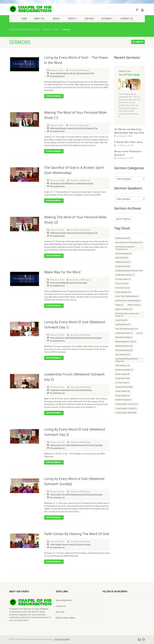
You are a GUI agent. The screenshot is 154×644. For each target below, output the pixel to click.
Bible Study (55, 128)
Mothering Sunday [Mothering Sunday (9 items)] (124, 350)
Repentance (55, 183)
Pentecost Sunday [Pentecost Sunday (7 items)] (124, 370)
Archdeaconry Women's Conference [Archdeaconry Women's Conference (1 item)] (125, 248)
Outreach (107, 19)
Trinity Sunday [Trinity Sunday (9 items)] (122, 396)
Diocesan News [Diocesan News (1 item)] (123, 279)
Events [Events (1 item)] (120, 305)
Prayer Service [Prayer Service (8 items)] (122, 378)
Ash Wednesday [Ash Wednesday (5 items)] (123, 254)
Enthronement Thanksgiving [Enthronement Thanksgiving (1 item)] (128, 301)
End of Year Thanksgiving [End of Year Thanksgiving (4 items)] (127, 296)
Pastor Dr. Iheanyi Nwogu (80, 544)
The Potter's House (129, 75)
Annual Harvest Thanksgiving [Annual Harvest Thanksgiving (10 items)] (129, 242)
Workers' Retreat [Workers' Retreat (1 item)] (123, 400)
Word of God (55, 283)
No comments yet (56, 76)
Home (24, 19)
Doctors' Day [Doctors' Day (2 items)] (122, 284)
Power (53, 73)
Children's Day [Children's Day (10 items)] (123, 262)
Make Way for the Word (62, 272)
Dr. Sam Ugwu (81, 283)
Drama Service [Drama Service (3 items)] (123, 288)
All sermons (138, 42)
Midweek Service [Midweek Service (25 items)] (124, 346)
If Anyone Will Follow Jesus (128, 142)
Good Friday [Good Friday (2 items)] (121, 320)
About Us (40, 19)
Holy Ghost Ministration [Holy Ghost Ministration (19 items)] (127, 329)
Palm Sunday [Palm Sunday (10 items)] (122, 366)
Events (73, 19)
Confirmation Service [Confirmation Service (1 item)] (125, 275)
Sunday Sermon (67, 128)
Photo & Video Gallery (66, 618)
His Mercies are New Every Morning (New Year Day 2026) (129, 131)
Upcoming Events (64, 600)
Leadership (55, 390)
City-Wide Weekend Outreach (73, 338)
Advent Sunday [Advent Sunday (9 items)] (123, 238)
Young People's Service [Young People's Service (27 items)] (127, 404)
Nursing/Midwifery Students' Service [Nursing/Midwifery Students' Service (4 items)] (127, 360)
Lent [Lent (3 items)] (139, 333)
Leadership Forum (68, 390)
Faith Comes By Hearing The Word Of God (77, 534)
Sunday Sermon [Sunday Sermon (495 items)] (124, 387)
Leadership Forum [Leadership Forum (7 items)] (124, 333)
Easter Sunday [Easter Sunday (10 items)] (123, 292)
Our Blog (89, 19)
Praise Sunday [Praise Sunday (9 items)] (122, 374)
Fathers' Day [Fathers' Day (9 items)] (134, 305)
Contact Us (127, 19)
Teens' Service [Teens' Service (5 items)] (123, 391)
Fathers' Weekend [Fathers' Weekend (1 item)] (124, 309)
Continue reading (54, 96)
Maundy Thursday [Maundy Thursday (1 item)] (124, 337)
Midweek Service (63, 73)
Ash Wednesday (67, 183)
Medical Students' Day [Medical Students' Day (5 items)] (126, 342)
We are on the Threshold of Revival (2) (128, 153)
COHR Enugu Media (62, 639)
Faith (52, 544)
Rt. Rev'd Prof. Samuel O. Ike (82, 73)
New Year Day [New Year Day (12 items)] (123, 355)
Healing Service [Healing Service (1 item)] (123, 325)
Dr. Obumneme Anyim (83, 183)
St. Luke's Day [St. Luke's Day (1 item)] (122, 383)
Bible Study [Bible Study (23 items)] (122, 258)
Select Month (124, 219)
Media (57, 19)
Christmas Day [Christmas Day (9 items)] (123, 266)
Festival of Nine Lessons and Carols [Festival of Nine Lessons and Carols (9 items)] (127, 315)
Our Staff (60, 612)
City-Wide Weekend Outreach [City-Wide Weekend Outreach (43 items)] (129, 271)
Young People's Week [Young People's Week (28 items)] (126, 413)
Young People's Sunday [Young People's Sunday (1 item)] (126, 408)
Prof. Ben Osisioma (94, 338)
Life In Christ (56, 445)
